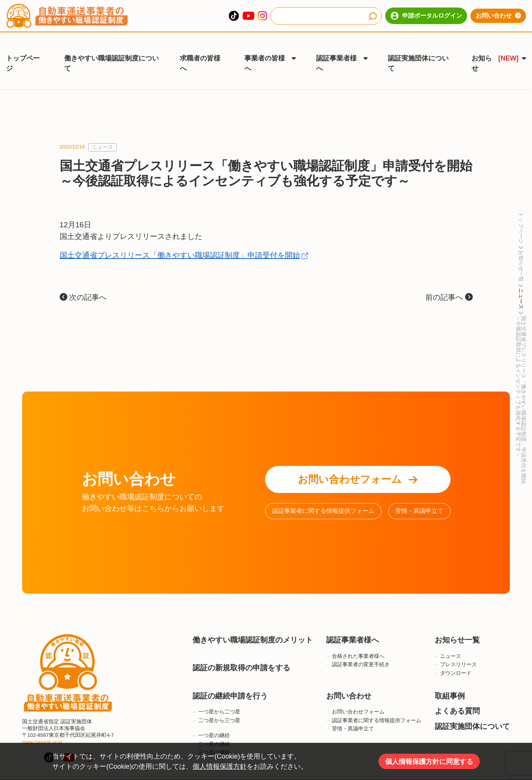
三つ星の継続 (211, 735)
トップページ (23, 52)
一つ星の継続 (211, 719)
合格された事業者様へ (355, 639)
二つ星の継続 (211, 727)
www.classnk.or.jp (42, 725)
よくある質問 (457, 694)
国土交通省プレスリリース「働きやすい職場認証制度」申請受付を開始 (180, 238)
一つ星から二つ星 (216, 695)
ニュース (102, 130)
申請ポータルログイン (426, 16)
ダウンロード (453, 656)
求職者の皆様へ (200, 52)
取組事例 (450, 679)
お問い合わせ (498, 16)
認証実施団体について (418, 52)
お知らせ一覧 (457, 623)
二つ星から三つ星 (216, 703)
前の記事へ (449, 280)
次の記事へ (83, 280)
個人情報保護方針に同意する (429, 762)
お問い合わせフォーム (358, 463)
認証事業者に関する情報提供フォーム (323, 494)
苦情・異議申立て (419, 494)
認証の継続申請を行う (230, 679)
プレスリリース (456, 648)
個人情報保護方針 (220, 766)
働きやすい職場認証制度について (112, 52)
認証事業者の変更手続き (358, 648)
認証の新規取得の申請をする (241, 651)
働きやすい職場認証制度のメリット (253, 623)
